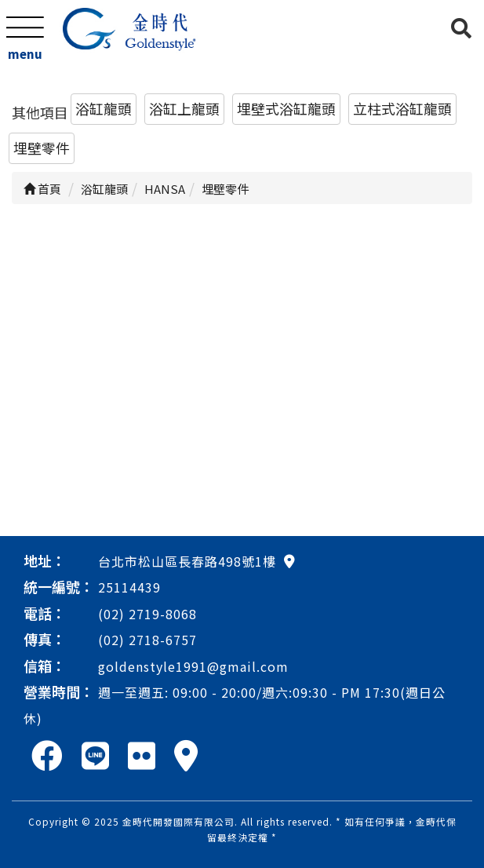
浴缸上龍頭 (184, 108)
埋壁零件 (42, 148)
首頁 (42, 189)
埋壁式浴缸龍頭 (286, 108)
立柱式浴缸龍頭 (402, 108)
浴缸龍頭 (104, 108)
